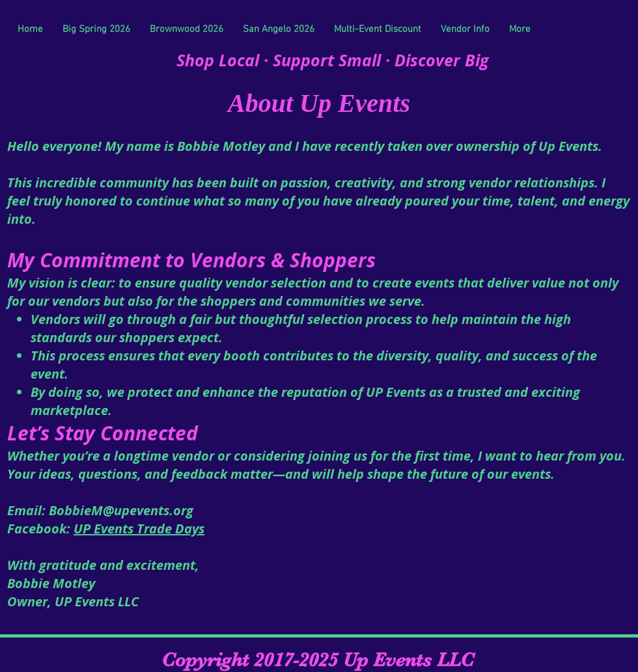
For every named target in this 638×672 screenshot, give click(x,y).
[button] (465, 29)
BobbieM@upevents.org (121, 510)
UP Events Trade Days (139, 529)
